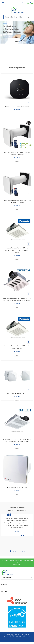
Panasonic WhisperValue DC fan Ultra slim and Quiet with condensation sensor (17, 250)
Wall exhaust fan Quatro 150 (17, 487)
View (17, 114)
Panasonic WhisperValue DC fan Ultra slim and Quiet (17, 347)
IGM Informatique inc (23, 636)
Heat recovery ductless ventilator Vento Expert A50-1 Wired (17, 201)
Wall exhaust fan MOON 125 (17, 394)
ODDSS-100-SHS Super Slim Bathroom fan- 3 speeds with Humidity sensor (17, 440)
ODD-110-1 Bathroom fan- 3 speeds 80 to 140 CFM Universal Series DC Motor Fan (17, 299)
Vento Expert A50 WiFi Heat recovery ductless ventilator (17, 153)
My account (17, 564)
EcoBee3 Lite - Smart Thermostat (17, 107)
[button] (16, 41)
